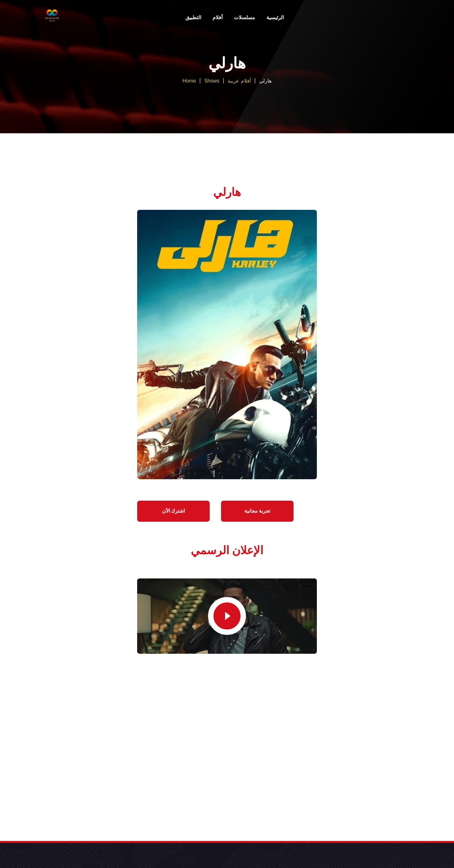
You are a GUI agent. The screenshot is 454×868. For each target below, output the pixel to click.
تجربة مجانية (257, 511)
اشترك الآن (174, 511)
